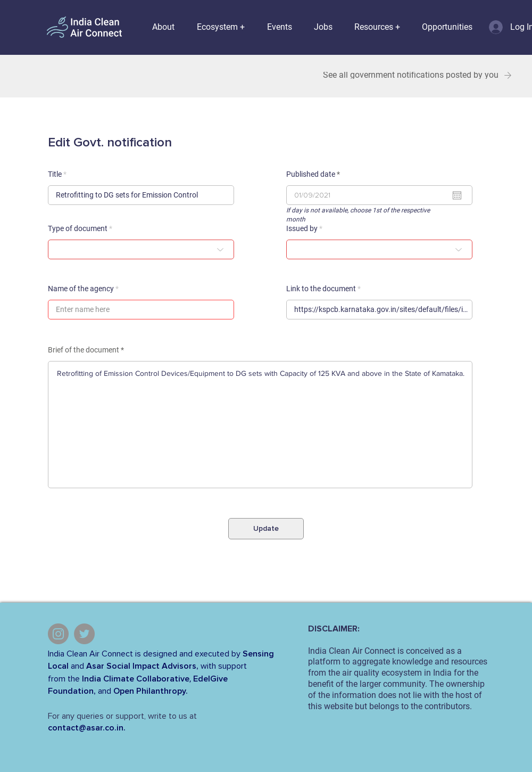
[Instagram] (58, 634)
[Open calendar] (457, 195)
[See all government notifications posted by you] (416, 75)
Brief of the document (84, 350)
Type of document (78, 228)
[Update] (266, 529)
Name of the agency (81, 289)
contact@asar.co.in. (87, 728)
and (77, 666)
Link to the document (321, 289)
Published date (315, 174)
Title (55, 174)
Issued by (302, 228)
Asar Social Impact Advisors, (142, 666)
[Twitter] (84, 634)
